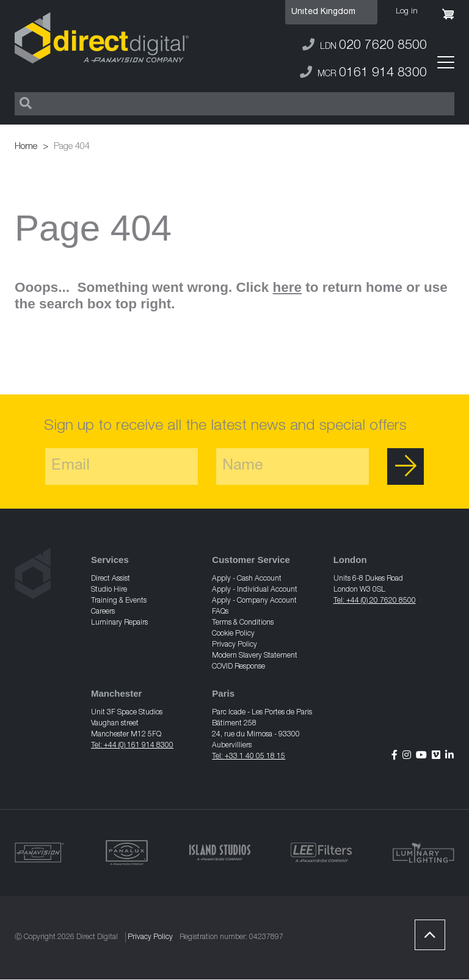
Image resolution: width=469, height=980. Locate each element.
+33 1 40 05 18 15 (255, 757)
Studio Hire (109, 590)
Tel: (218, 757)
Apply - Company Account (254, 601)
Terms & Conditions (243, 623)
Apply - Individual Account (255, 590)
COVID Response (238, 667)
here (288, 287)
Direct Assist (111, 579)
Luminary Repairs (119, 623)
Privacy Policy (234, 645)
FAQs (220, 612)
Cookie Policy (233, 634)
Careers (103, 612)
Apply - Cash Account (247, 579)
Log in (407, 12)
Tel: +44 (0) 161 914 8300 (132, 746)
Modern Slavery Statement (255, 656)
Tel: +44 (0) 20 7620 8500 (375, 601)
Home (26, 147)
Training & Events (119, 601)
